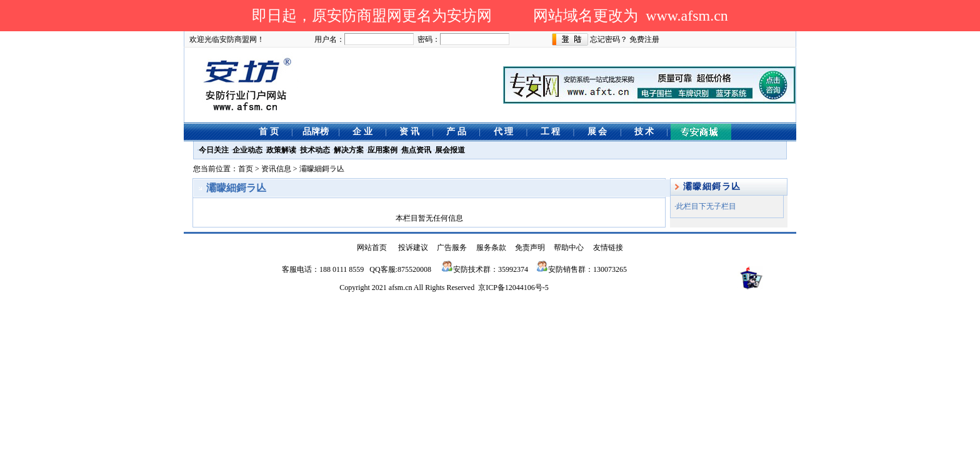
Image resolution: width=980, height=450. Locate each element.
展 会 (597, 132)
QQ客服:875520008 (400, 269)
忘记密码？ (609, 39)
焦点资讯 (416, 150)
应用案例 (382, 150)
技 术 (644, 132)
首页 (246, 169)
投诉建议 (413, 247)
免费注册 (644, 39)
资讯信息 (276, 169)
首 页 (269, 132)
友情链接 (608, 247)
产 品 (456, 132)
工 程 (551, 132)
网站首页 (372, 247)
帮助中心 (569, 247)
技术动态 (315, 150)
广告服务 (452, 247)
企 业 (362, 132)
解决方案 (349, 150)
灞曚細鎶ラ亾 (322, 169)
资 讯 (409, 132)
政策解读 (281, 150)
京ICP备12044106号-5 (513, 287)
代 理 (504, 132)
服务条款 (491, 247)
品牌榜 (316, 132)
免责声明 (530, 247)
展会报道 (450, 150)
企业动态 (247, 150)
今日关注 (214, 150)
